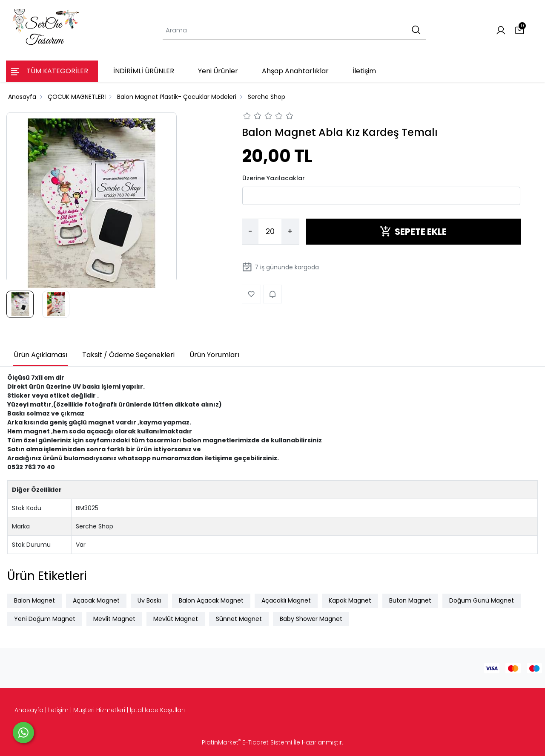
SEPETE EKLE (413, 232)
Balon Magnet (34, 600)
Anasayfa (29, 710)
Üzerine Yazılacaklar (274, 178)
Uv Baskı (149, 600)
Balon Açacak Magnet (211, 600)
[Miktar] (270, 232)
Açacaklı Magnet (286, 600)
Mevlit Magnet (114, 619)
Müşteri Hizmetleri (99, 710)
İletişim (58, 710)
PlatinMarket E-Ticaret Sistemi (247, 742)
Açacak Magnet (96, 600)
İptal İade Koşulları (157, 710)
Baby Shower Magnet (311, 619)
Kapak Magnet (350, 600)
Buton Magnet (410, 600)
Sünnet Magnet (239, 619)
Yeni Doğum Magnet (45, 619)
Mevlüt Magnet (176, 619)
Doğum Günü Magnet (482, 600)
